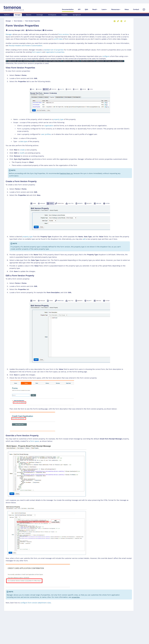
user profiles (46, 134)
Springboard (77, 15)
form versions (63, 34)
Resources (115, 9)
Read (94, 9)
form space (35, 441)
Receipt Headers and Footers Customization (25, 46)
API (79, 9)
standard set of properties (54, 50)
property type (58, 119)
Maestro (29, 15)
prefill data (58, 39)
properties (76, 597)
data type (24, 141)
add (84, 239)
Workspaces (52, 15)
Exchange (40, 15)
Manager (18, 15)
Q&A (86, 9)
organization (49, 126)
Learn (104, 9)
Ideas (127, 9)
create (22, 150)
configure (106, 56)
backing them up (66, 173)
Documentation (68, 9)
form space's (37, 52)
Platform (7, 15)
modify (22, 153)
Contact (136, 9)
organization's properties (55, 52)
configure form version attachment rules (36, 603)
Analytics (65, 15)
